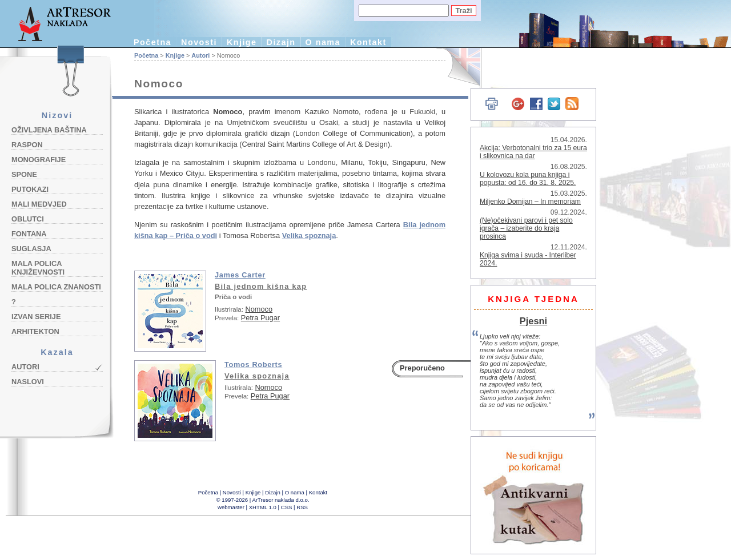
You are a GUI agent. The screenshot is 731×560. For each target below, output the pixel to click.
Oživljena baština (49, 130)
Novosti (199, 42)
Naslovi (28, 382)
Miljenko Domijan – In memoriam (530, 202)
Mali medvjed (39, 204)
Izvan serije (36, 317)
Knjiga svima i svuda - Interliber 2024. (528, 259)
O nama (323, 42)
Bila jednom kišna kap (261, 286)
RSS (302, 507)
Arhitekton (35, 331)
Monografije (39, 160)
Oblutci (28, 219)
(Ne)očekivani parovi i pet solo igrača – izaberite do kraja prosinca (526, 228)
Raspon (27, 145)
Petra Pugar (260, 318)
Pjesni (533, 321)
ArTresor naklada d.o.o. (281, 500)
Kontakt (368, 42)
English (457, 67)
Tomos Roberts (253, 364)
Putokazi (30, 189)
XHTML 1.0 (263, 507)
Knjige (242, 42)
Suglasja (31, 249)
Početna (152, 42)
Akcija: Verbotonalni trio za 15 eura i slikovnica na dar (533, 152)
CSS (287, 507)
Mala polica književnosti (38, 268)
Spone (24, 174)
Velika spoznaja (257, 376)
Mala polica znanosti (56, 287)
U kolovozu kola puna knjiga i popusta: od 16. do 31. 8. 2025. (528, 179)
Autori (25, 367)
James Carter (240, 275)
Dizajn (281, 42)
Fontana (29, 234)
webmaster (231, 507)
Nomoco (259, 309)
